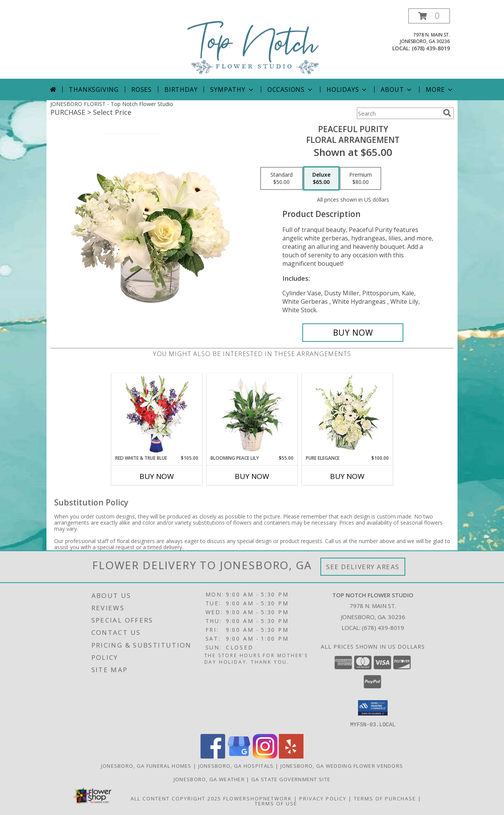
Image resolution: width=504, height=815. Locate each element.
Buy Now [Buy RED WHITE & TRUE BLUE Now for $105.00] (157, 476)
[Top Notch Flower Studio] (253, 44)
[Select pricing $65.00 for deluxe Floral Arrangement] (321, 179)
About (397, 89)
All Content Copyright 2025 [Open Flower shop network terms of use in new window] (176, 798)
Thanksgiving (94, 89)
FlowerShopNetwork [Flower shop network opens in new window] (258, 798)
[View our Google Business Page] (239, 756)
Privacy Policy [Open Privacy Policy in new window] (323, 798)
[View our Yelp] (291, 756)
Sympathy (232, 89)
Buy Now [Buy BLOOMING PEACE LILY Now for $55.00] (252, 476)
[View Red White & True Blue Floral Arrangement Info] (157, 414)
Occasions (291, 89)
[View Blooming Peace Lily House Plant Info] (252, 414)
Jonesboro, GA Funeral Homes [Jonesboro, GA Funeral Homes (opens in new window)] (146, 765)
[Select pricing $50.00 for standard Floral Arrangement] (282, 179)
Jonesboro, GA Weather (209, 779)
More (440, 89)
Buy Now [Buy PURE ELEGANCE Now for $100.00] (347, 476)
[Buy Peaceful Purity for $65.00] (353, 333)
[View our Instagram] (265, 756)
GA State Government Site (291, 779)
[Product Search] (398, 113)
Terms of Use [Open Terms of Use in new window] (276, 803)
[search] (447, 113)
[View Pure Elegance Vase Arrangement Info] (347, 414)
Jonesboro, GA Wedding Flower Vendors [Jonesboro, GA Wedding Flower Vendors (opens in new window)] (342, 765)
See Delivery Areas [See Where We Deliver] (363, 567)
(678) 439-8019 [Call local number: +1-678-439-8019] (431, 48)
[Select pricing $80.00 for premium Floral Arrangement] (361, 179)
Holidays (347, 89)
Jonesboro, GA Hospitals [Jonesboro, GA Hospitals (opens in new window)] (236, 765)
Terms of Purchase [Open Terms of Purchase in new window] (385, 798)
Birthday (181, 89)
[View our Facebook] (213, 756)
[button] (429, 16)
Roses (142, 89)
